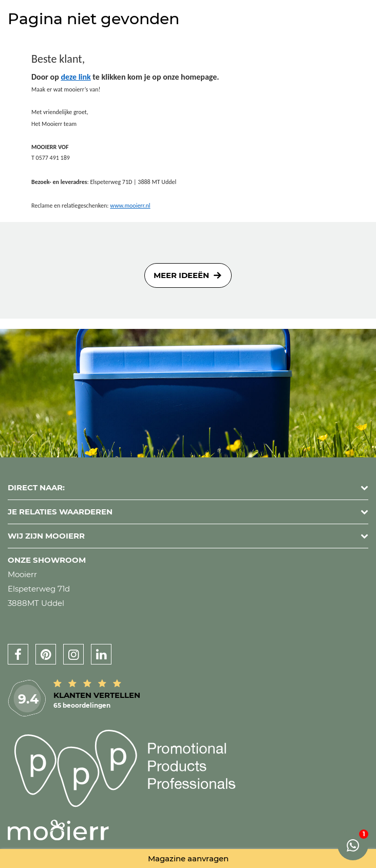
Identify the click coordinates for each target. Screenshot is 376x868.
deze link (76, 77)
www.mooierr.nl (130, 206)
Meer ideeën (181, 275)
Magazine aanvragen (188, 858)
